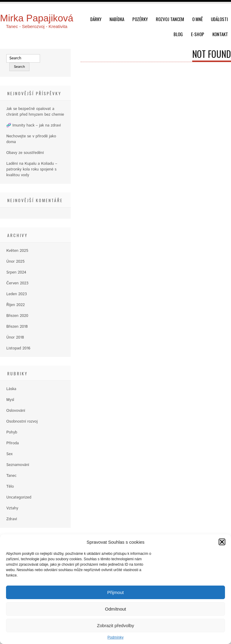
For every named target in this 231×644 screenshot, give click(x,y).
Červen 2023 (17, 283)
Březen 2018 (17, 327)
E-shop (198, 34)
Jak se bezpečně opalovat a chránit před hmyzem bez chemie (35, 112)
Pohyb (12, 432)
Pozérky (140, 19)
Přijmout (115, 592)
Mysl (10, 400)
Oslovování (16, 411)
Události (219, 19)
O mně (197, 19)
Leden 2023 (17, 294)
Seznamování (18, 465)
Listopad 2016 (18, 348)
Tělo (10, 487)
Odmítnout (115, 609)
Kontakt (220, 34)
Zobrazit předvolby (115, 625)
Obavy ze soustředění (25, 153)
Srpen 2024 (16, 272)
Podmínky (115, 637)
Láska (11, 389)
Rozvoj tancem (170, 19)
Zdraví (12, 519)
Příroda (13, 443)
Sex (9, 454)
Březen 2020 (17, 316)
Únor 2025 (15, 262)
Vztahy (12, 508)
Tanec (11, 476)
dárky (96, 19)
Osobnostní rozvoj (22, 422)
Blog (178, 34)
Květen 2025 (17, 251)
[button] (222, 542)
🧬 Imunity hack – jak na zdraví (34, 125)
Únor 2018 (15, 338)
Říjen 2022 (15, 305)
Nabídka (117, 19)
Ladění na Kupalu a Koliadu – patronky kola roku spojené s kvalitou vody (32, 169)
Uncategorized (19, 497)
